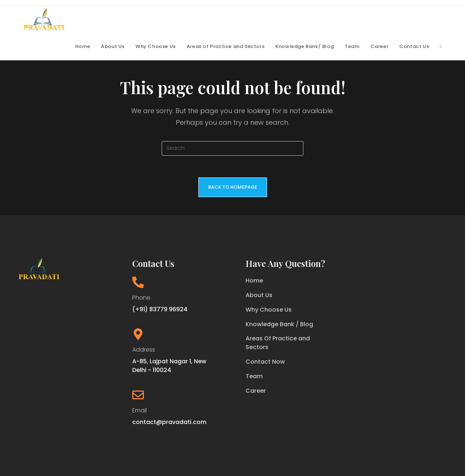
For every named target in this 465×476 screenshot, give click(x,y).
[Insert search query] (232, 148)
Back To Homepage (233, 187)
